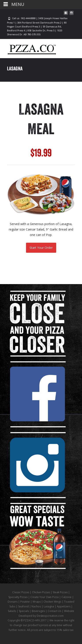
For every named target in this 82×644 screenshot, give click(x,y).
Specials (24, 611)
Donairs (13, 602)
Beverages (38, 611)
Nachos (36, 606)
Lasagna (49, 606)
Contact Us (54, 611)
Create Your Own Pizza (44, 597)
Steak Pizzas (60, 592)
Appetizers (64, 606)
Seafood (23, 606)
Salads (12, 611)
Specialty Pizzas (18, 597)
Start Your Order (41, 248)
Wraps (37, 602)
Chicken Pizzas (41, 592)
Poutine (25, 602)
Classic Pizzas (21, 592)
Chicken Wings (52, 602)
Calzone (66, 597)
